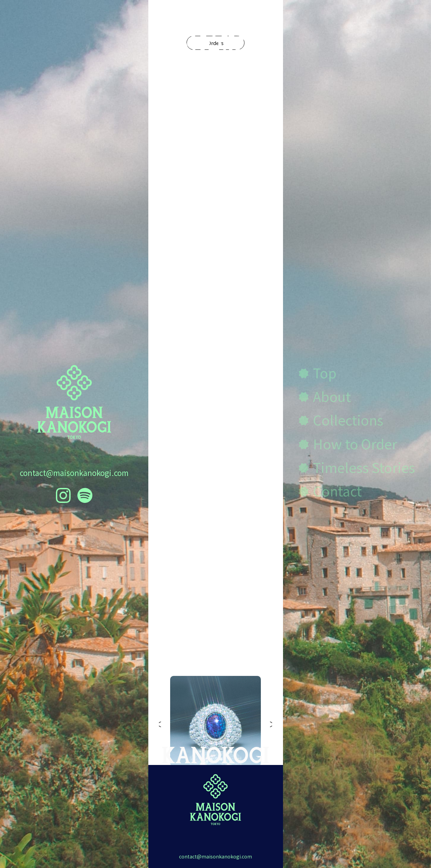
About (332, 396)
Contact (337, 490)
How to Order (355, 443)
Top (325, 372)
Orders (215, 130)
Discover (215, 385)
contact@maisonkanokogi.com (74, 473)
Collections (216, 631)
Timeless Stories (364, 467)
